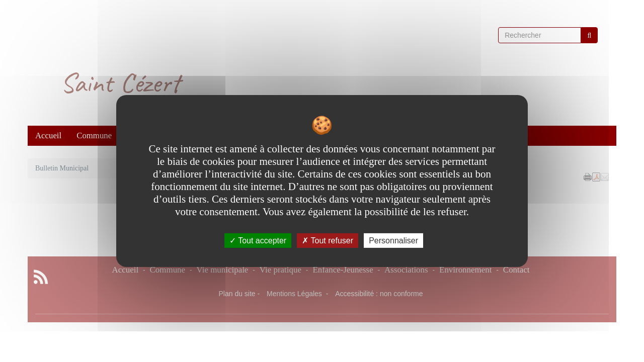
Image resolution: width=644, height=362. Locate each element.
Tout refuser (328, 241)
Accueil (48, 135)
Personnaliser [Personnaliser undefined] (393, 241)
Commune (94, 135)
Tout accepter (258, 241)
